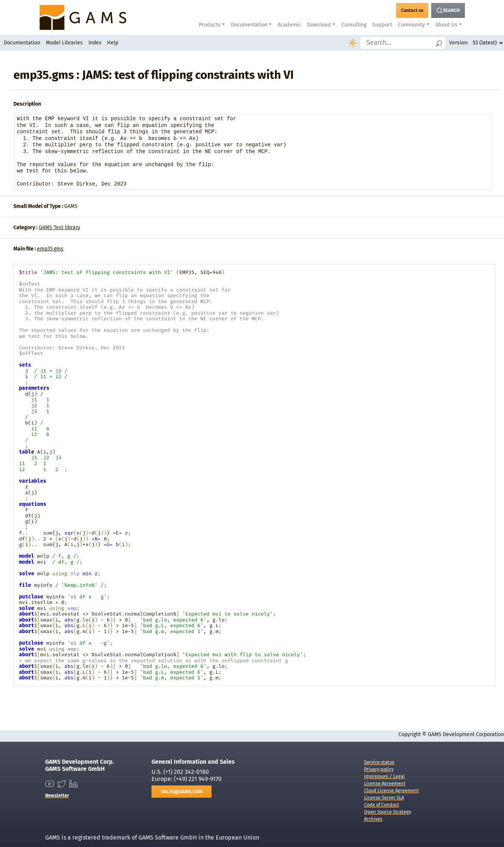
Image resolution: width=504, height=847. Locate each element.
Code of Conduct (382, 805)
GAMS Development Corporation (466, 734)
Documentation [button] (249, 25)
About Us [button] (446, 25)
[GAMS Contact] (412, 10)
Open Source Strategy (388, 812)
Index (95, 43)
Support (382, 25)
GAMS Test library (60, 228)
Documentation (22, 43)
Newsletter (57, 795)
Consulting (354, 25)
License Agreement (385, 783)
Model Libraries (64, 43)
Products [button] (210, 25)
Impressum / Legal (384, 776)
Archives (373, 819)
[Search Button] (448, 10)
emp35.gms (50, 249)
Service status (379, 762)
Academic (289, 25)
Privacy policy (379, 769)
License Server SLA (384, 798)
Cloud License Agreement (392, 790)
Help (113, 43)
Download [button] (319, 25)
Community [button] (411, 25)
